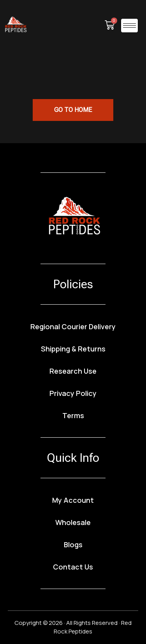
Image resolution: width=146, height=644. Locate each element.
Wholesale (73, 522)
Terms (73, 415)
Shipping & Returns (73, 349)
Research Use (73, 371)
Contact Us (73, 567)
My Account (73, 500)
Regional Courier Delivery (73, 326)
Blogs (73, 545)
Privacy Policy (73, 393)
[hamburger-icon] (129, 26)
